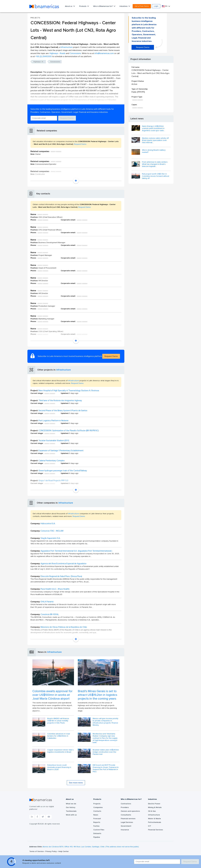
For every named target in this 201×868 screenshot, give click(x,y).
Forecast (97, 819)
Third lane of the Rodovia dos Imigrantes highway (60, 401)
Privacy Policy (51, 851)
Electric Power (154, 804)
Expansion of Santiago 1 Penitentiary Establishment (61, 451)
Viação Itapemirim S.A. (51, 538)
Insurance (125, 830)
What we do (71, 804)
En (165, 6)
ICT (150, 826)
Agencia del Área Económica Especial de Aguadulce (64, 564)
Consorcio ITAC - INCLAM (52, 531)
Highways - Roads (57, 53)
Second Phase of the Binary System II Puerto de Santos (63, 411)
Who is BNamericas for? (103, 6)
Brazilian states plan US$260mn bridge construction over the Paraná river (106, 752)
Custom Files (99, 830)
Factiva (96, 826)
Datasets (97, 833)
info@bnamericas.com (104, 53)
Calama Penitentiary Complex (52, 461)
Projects (97, 804)
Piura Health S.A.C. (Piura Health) (55, 589)
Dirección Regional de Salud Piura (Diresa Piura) (61, 576)
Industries (124, 6)
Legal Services (127, 822)
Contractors (126, 804)
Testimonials (71, 811)
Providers (125, 807)
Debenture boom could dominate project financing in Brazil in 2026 (59, 767)
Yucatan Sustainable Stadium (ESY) (54, 441)
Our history (71, 807)
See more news (76, 783)
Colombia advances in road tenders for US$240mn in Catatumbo (59, 736)
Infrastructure (67, 47)
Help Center (64, 851)
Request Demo (67, 118)
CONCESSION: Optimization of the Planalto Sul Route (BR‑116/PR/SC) (69, 431)
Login (156, 6)
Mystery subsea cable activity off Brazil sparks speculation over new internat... (155, 140)
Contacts (97, 811)
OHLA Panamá (47, 602)
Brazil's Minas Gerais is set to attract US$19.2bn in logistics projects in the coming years (97, 695)
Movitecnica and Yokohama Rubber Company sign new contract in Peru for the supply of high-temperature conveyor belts (105, 738)
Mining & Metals (155, 807)
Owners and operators (130, 811)
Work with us (71, 815)
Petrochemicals (155, 822)
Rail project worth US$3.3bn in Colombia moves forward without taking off (156, 176)
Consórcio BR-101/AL (50, 614)
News (96, 815)
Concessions (75, 53)
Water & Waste (154, 819)
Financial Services (155, 830)
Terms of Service (37, 851)
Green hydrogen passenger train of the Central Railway (63, 471)
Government (126, 826)
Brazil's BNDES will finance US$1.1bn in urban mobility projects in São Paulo (58, 721)
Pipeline (97, 837)
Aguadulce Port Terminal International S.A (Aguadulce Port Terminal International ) (76, 551)
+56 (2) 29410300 (44, 56)
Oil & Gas (152, 811)
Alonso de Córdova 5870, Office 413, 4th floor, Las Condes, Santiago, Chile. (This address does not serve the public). (91, 847)
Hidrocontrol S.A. (48, 524)
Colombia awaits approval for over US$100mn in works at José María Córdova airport (52, 695)
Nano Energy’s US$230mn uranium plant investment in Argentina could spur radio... (154, 128)
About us (69, 6)
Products (83, 6)
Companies (98, 807)
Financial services (128, 819)
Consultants (126, 815)
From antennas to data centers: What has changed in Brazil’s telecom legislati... (155, 164)
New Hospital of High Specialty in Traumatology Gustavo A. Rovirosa (69, 391)
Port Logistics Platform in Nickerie (54, 421)
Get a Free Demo (142, 6)
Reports (97, 822)
